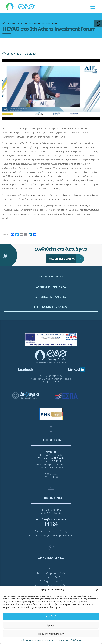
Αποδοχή (51, 616)
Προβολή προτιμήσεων (51, 634)
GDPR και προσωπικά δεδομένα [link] (67, 640)
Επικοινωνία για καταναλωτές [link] (51, 531)
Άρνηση (51, 625)
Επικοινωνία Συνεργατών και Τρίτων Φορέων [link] (51, 535)
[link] (21, 6)
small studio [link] (65, 379)
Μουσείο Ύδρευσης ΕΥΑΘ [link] (51, 573)
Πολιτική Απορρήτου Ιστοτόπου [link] (36, 640)
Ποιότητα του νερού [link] (51, 581)
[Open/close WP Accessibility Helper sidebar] (98, 24)
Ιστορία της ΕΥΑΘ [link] (51, 577)
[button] (97, 590)
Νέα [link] (51, 569)
